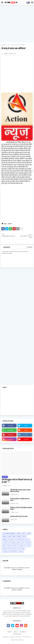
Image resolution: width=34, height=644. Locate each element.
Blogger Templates (16, 637)
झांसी (9, 537)
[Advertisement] (17, 24)
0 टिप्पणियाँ (29, 247)
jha (24, 543)
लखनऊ (19, 537)
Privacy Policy (17, 634)
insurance (5, 543)
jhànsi (10, 546)
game (28, 540)
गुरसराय (4, 537)
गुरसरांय (29, 534)
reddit (26, 430)
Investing (13, 543)
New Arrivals (13, 549)
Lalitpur (22, 546)
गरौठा (24, 534)
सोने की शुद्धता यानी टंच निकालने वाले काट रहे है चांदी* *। (17, 481)
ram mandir (21, 549)
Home (9, 632)
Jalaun (19, 543)
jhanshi (29, 543)
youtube (26, 439)
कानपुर (19, 534)
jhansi (8, 45)
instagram (10, 439)
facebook (10, 426)
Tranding (5, 552)
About (16, 632)
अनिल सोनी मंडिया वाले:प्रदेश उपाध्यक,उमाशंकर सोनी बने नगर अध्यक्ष (20, 491)
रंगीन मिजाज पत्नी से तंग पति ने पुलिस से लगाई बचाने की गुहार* (21, 508)
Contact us (23, 632)
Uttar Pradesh (13, 552)
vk (26, 435)
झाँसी (14, 537)
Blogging (5, 540)
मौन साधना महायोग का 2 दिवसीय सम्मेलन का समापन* (20, 500)
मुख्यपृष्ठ (3, 45)
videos (21, 552)
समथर (24, 537)
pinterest (10, 435)
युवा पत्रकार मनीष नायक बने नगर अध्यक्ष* (19, 516)
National (5, 549)
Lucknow (28, 546)
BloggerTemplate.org (17, 640)
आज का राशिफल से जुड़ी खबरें (9, 534)
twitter (26, 426)
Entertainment (20, 540)
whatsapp (10, 430)
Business (12, 540)
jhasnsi (15, 546)
